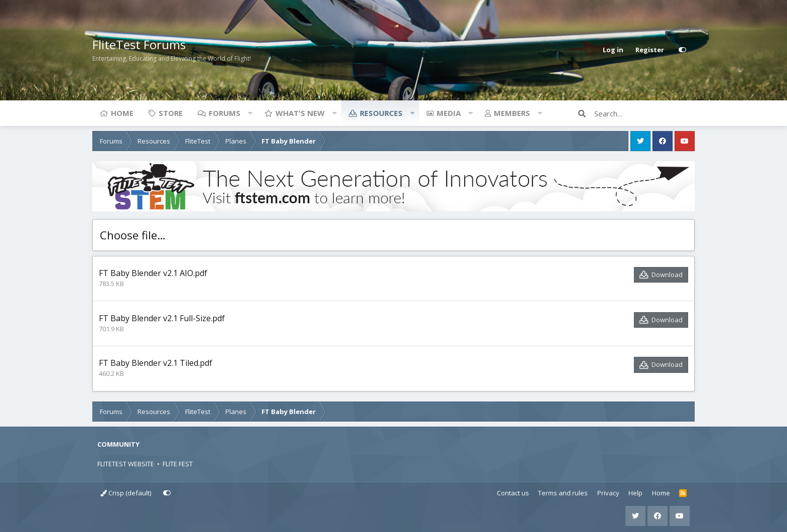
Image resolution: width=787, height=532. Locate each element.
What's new (300, 113)
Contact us (513, 493)
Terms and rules (563, 493)
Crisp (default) (126, 493)
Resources (381, 113)
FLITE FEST (178, 464)
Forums (225, 113)
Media (449, 113)
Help (635, 493)
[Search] (644, 113)
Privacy (608, 493)
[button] (250, 113)
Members (512, 113)
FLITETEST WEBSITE (126, 464)
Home (122, 113)
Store (171, 113)
